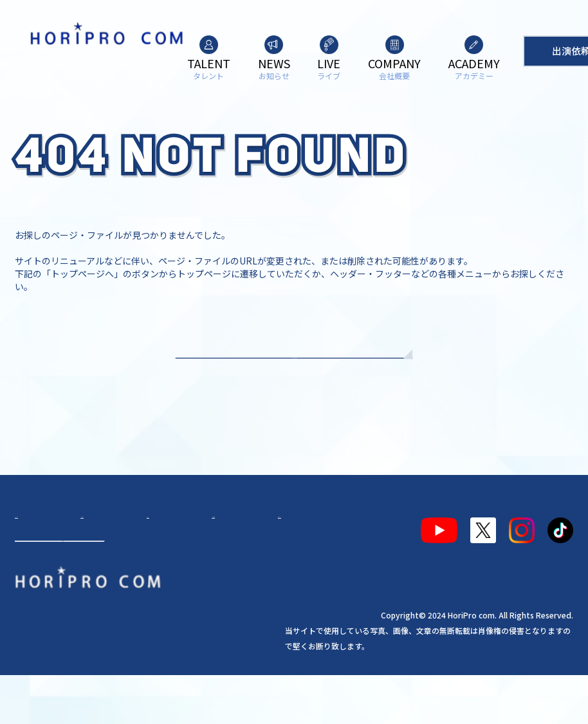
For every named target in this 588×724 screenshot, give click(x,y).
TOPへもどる (294, 380)
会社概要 (190, 576)
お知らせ (94, 576)
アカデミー (249, 576)
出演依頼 (63, 630)
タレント (41, 576)
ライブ (142, 576)
